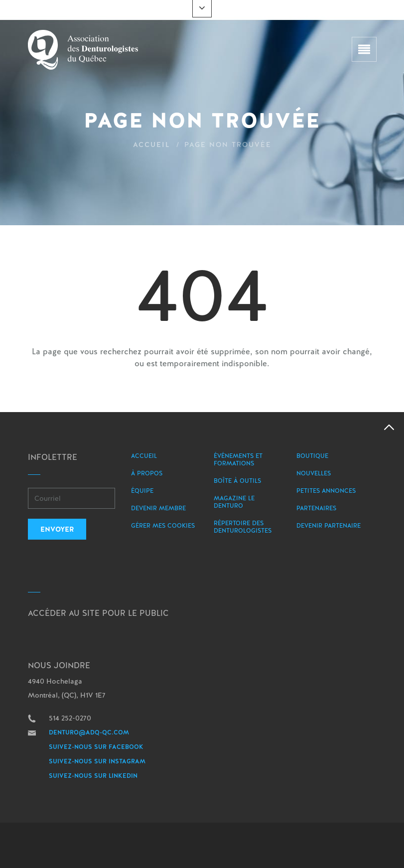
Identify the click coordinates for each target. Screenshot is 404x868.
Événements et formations (238, 460)
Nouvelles (314, 473)
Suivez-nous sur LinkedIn (93, 776)
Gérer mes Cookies (163, 526)
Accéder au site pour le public (98, 613)
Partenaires (316, 508)
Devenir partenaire (329, 526)
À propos (147, 473)
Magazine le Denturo (234, 502)
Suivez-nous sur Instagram (97, 761)
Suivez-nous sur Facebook (96, 747)
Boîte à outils (237, 481)
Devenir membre (158, 508)
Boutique (312, 456)
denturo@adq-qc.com (89, 732)
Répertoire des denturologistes (243, 527)
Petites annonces (326, 491)
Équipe (142, 491)
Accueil (152, 145)
